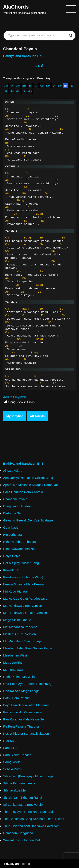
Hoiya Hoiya (12, 556)
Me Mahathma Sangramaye (23, 641)
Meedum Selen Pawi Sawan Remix (28, 648)
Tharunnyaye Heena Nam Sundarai (28, 812)
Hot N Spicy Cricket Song (21, 563)
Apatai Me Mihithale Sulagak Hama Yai (30, 485)
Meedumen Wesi (15, 655)
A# (18, 86)
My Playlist (15, 416)
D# (60, 86)
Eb (66, 86)
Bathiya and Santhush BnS (23, 56)
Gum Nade (11, 527)
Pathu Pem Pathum (17, 698)
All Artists (37, 416)
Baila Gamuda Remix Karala (23, 492)
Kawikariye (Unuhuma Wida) (23, 577)
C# (42, 86)
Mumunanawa (13, 670)
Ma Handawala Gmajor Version (25, 613)
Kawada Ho (11, 570)
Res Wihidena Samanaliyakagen (26, 734)
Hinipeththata (12, 535)
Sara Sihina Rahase (17, 755)
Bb (24, 86)
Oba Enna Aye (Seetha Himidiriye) (27, 684)
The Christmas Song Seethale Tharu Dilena (34, 819)
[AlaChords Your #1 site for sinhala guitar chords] (24, 9)
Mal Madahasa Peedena (20, 627)
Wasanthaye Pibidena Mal (21, 840)
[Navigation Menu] (71, 9)
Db (48, 86)
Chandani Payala (15, 499)
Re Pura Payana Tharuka (21, 726)
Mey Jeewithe (13, 662)
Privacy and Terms (17, 864)
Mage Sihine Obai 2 (17, 620)
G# (30, 91)
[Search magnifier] (71, 36)
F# (12, 91)
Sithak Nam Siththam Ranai (23, 797)
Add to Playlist (15, 397)
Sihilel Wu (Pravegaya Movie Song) (28, 776)
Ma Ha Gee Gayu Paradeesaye (25, 598)
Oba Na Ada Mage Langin (21, 691)
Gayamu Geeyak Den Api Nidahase (28, 520)
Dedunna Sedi (13, 513)
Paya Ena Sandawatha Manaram (26, 705)
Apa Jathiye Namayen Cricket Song (28, 478)
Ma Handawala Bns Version (23, 606)
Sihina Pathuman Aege (19, 783)
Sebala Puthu (13, 769)
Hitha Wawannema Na (19, 549)
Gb (18, 91)
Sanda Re (10, 748)
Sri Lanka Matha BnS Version (24, 805)
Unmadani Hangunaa (18, 833)
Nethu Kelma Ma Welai (19, 677)
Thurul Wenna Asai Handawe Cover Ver (31, 826)
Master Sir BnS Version (19, 634)
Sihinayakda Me (14, 790)
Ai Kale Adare (13, 471)
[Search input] (38, 36)
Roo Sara (10, 741)
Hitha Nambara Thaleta (19, 542)
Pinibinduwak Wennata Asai (23, 712)
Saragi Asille (12, 762)
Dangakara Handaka (18, 506)
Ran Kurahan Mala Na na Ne (23, 719)
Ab (6, 86)
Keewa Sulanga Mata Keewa (23, 584)
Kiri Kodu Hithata (15, 591)
